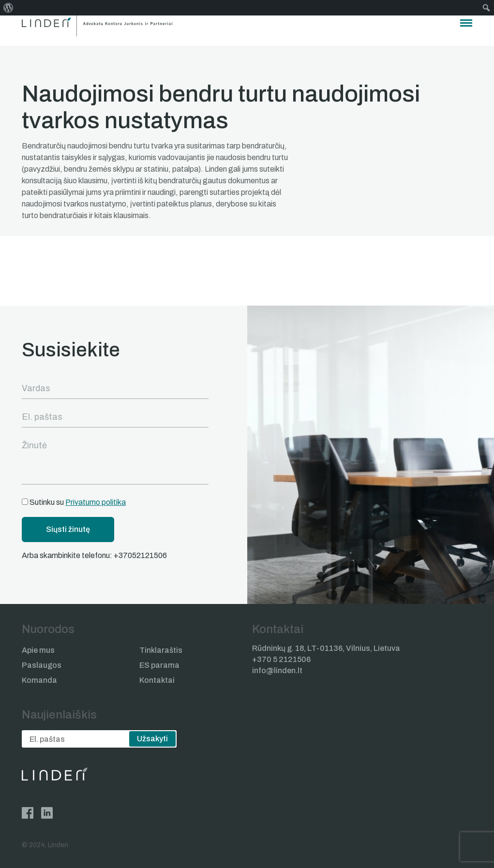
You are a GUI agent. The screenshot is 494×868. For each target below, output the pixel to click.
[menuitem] (8, 8)
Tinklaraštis (161, 650)
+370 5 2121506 (281, 659)
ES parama (159, 665)
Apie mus (38, 650)
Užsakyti (152, 739)
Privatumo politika (96, 502)
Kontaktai (157, 680)
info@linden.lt (277, 670)
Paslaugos (42, 665)
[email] (99, 739)
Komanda (39, 680)
